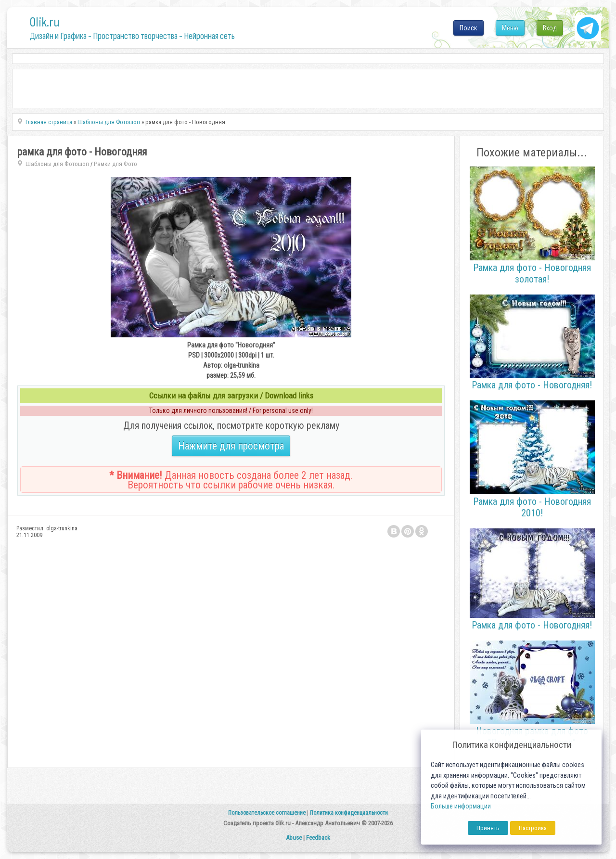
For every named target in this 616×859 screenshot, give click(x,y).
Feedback (318, 838)
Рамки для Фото (115, 164)
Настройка (533, 828)
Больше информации (461, 806)
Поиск (468, 28)
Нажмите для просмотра (231, 446)
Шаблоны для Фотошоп (57, 164)
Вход (550, 28)
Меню (510, 28)
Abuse (294, 838)
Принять (488, 828)
